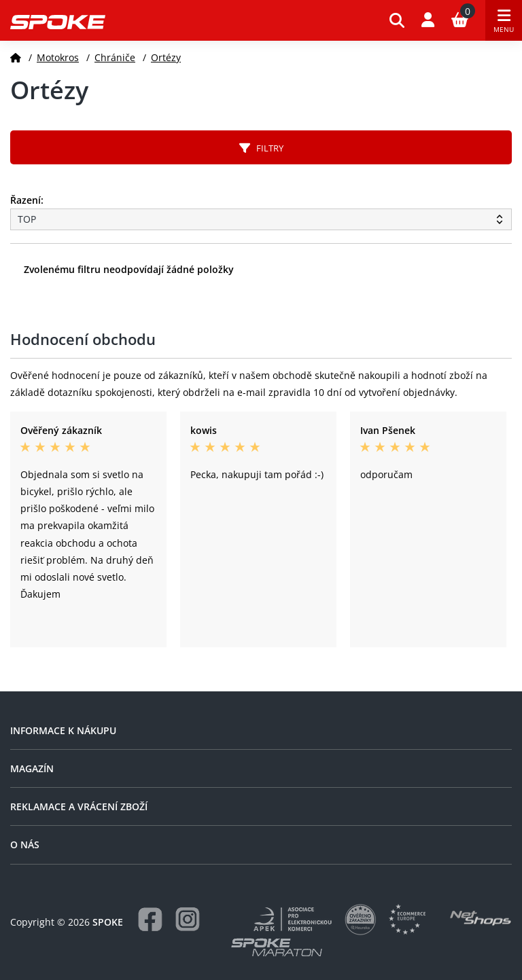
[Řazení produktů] (261, 219)
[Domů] (16, 57)
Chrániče (115, 57)
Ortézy (166, 57)
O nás (25, 845)
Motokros (58, 57)
